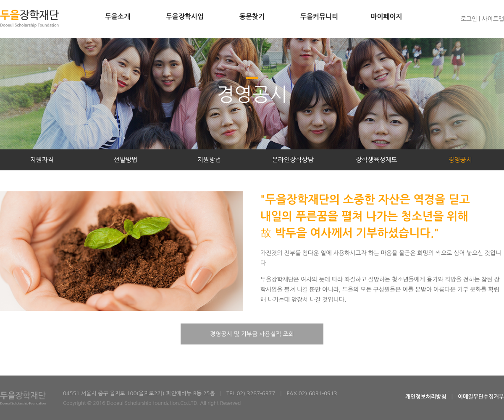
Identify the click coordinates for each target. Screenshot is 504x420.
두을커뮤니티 (319, 17)
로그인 (469, 19)
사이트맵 (493, 19)
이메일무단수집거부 (481, 397)
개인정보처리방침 (426, 397)
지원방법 (209, 160)
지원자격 (42, 160)
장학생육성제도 (377, 160)
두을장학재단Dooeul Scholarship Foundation (30, 18)
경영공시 (460, 160)
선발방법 (126, 160)
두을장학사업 (185, 17)
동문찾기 (252, 17)
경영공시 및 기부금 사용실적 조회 (252, 334)
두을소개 (118, 17)
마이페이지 (386, 17)
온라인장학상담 (293, 160)
